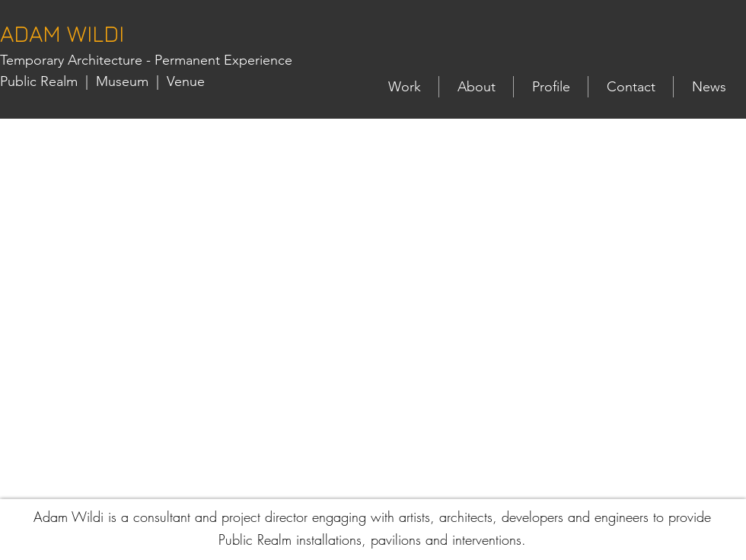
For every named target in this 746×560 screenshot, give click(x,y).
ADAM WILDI (62, 33)
